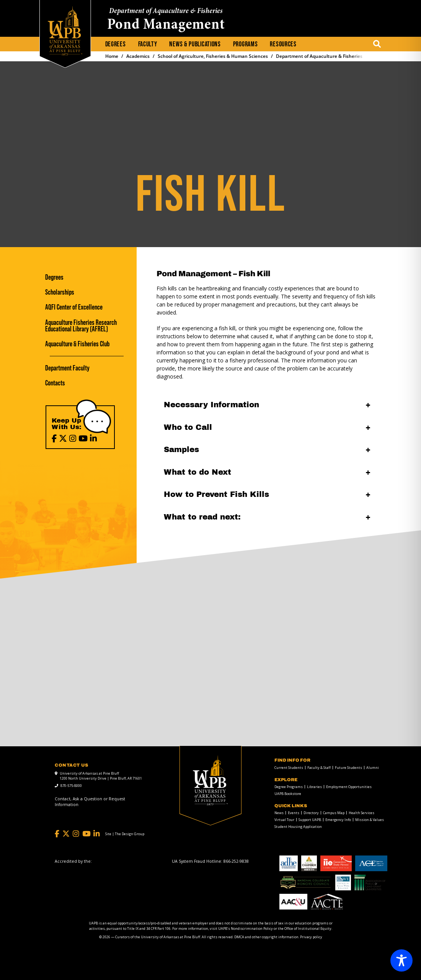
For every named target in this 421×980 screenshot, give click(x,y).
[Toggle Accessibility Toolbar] (401, 960)
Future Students (348, 768)
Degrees (116, 44)
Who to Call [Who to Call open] (188, 427)
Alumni (373, 768)
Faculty (148, 44)
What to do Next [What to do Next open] (197, 472)
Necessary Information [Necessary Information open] (211, 405)
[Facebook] (54, 438)
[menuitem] (116, 44)
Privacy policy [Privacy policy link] (311, 937)
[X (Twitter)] (63, 438)
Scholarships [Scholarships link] (60, 292)
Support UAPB (310, 820)
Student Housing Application (298, 827)
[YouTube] (83, 438)
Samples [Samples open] (181, 449)
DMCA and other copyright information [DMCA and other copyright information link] (266, 937)
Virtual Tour (284, 820)
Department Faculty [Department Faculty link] (67, 368)
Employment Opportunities (349, 787)
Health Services (361, 813)
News (279, 813)
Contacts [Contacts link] (55, 383)
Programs (246, 44)
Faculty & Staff (319, 768)
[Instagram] (73, 438)
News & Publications (195, 44)
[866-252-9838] (236, 861)
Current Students (289, 768)
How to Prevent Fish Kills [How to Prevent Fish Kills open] (216, 494)
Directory (311, 813)
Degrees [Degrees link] (54, 277)
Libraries (314, 787)
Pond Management (166, 25)
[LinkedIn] (93, 438)
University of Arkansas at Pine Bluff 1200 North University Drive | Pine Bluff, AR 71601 (101, 776)
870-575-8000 (71, 786)
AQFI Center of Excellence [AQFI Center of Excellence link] (74, 307)
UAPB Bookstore (288, 794)
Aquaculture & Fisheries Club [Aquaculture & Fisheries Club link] (77, 344)
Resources (283, 44)
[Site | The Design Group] (125, 834)
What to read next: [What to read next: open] (202, 517)
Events (294, 813)
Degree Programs (289, 787)
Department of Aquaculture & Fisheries (166, 11)
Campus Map (334, 813)
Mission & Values (370, 820)
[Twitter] (66, 834)
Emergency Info (338, 820)
